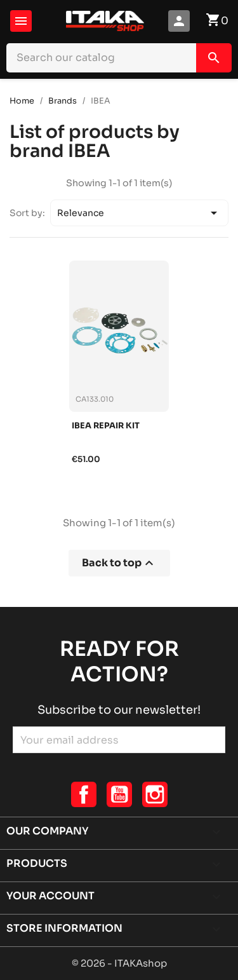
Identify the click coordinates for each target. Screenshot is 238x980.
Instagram (155, 794)
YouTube (119, 794)
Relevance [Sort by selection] (139, 213)
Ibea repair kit (106, 426)
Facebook (84, 794)
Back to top (119, 563)
